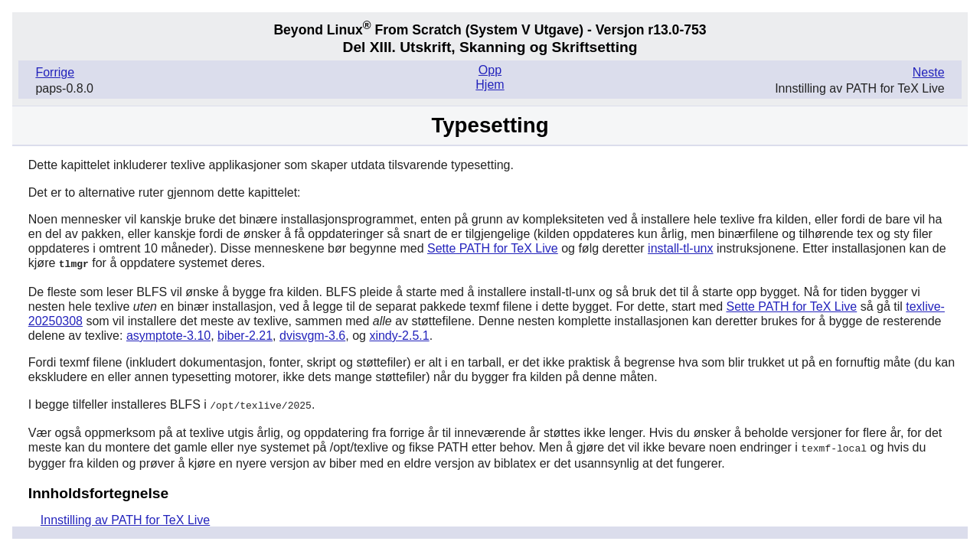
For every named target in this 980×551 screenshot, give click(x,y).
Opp (490, 70)
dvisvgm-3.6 (312, 335)
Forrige (55, 72)
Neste (929, 72)
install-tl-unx (680, 248)
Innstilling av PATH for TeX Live (125, 518)
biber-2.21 (245, 335)
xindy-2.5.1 (399, 335)
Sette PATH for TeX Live (493, 248)
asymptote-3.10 (168, 335)
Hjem (490, 85)
